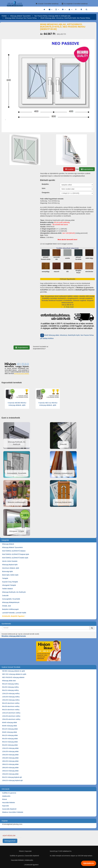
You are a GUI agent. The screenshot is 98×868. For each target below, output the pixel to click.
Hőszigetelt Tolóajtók (9, 585)
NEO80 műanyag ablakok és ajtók (14, 671)
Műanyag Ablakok (8, 544)
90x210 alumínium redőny (11, 710)
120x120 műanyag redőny (11, 693)
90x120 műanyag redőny (10, 684)
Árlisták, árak (7, 606)
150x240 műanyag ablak (10, 774)
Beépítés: (45, 184)
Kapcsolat (5, 806)
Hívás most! (69, 307)
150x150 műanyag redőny (11, 700)
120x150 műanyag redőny (11, 697)
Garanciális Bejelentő (9, 809)
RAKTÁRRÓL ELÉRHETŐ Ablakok (14, 551)
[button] (51, 9)
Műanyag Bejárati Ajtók (10, 565)
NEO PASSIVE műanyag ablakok (13, 677)
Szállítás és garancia (9, 793)
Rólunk (5, 799)
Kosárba (69, 169)
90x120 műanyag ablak (10, 735)
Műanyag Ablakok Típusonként (12, 547)
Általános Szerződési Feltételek (13, 812)
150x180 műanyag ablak (10, 758)
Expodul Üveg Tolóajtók (10, 582)
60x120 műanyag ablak (10, 729)
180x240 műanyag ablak (10, 768)
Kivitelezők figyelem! (32, 865)
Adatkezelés (6, 796)
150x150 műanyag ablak (10, 755)
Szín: (44, 188)
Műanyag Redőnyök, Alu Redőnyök (14, 592)
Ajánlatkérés (89, 863)
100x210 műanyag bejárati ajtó (12, 780)
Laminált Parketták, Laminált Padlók (14, 613)
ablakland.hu (67, 851)
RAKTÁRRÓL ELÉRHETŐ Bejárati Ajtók (16, 554)
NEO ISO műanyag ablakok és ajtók (14, 674)
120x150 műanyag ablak (10, 751)
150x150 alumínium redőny (11, 719)
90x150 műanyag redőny (10, 687)
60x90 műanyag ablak (10, 726)
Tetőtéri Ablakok (7, 589)
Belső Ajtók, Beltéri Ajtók (10, 575)
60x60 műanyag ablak (10, 722)
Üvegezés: (46, 192)
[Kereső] (92, 628)
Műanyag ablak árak (9, 681)
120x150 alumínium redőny (11, 716)
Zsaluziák (5, 596)
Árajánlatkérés (87, 169)
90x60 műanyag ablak (10, 732)
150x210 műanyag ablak (10, 771)
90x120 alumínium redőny (11, 703)
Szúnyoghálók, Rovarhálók (11, 599)
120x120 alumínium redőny (11, 713)
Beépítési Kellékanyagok (10, 609)
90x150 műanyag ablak (10, 739)
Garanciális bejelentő (32, 856)
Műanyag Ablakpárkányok (11, 602)
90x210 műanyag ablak (10, 742)
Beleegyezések (10, 841)
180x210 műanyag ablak (10, 764)
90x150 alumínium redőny (11, 706)
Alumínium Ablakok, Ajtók (11, 568)
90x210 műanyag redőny (10, 690)
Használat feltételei (8, 803)
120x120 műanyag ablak (10, 748)
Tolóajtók (5, 578)
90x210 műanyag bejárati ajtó (12, 777)
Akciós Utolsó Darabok (10, 561)
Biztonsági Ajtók (7, 571)
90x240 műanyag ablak (10, 745)
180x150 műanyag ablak (10, 761)
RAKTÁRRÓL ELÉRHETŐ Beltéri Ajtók (15, 558)
